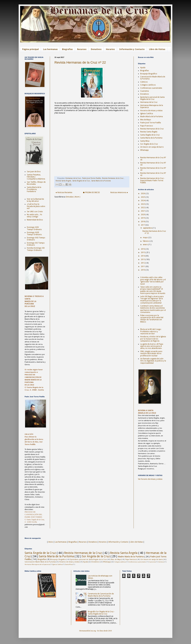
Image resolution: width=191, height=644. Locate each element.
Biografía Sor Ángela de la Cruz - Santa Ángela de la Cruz (101, 613)
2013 (143, 259)
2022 (143, 208)
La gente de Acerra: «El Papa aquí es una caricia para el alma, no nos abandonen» (152, 346)
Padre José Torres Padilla (92, 178)
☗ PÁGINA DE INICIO (91, 192)
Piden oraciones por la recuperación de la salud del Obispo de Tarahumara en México (152, 319)
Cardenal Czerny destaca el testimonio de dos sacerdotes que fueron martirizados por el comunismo (153, 309)
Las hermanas (50, 49)
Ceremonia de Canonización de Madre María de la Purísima (101, 595)
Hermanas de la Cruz (73, 178)
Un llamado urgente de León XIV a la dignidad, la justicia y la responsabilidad (153, 361)
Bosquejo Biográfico (149, 74)
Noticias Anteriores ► (119, 192)
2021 (143, 211)
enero (146, 245)
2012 (143, 263)
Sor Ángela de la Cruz (149, 144)
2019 (143, 218)
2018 (143, 222)
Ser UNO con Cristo (35, 212)
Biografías (67, 49)
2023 (143, 204)
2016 (143, 249)
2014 (143, 256)
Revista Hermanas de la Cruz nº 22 (80, 62)
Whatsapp (144, 150)
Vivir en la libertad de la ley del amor (35, 200)
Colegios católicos (148, 85)
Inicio (51, 542)
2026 (143, 194)
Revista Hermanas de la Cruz (113, 178)
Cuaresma (145, 91)
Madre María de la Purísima (152, 117)
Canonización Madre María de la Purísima (40, 562)
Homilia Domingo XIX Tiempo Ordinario (36, 249)
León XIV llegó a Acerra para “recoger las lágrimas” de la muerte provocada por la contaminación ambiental (152, 300)
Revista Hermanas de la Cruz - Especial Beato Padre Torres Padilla (153, 180)
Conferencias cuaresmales (151, 88)
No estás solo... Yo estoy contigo (34, 216)
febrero (146, 241)
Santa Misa (145, 141)
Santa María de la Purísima (101, 181)
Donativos (96, 49)
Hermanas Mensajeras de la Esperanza (37, 564)
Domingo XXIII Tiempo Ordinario (34, 234)
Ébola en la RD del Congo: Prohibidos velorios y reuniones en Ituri (151, 331)
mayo (146, 238)
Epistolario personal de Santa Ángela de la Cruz (152, 98)
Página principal (30, 49)
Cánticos (144, 82)
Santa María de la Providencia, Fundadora (34, 189)
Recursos (82, 49)
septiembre (148, 228)
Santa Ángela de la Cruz (81, 181)
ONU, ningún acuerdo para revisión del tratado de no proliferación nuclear (151, 354)
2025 (143, 197)
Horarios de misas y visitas (151, 111)
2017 (143, 225)
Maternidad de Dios (35, 220)
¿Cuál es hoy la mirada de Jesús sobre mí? (36, 206)
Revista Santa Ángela (64, 181)
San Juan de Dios (34, 172)
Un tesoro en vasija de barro (152, 147)
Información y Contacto (132, 49)
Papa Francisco (147, 126)
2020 (143, 215)
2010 (143, 270)
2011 (143, 266)
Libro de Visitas (157, 49)
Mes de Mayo (146, 120)
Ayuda (143, 68)
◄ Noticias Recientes (64, 192)
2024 (143, 201)
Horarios (110, 49)
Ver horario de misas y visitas (150, 479)
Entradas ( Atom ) (73, 197)
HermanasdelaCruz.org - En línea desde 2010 (95, 631)
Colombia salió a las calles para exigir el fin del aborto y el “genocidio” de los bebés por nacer (153, 281)
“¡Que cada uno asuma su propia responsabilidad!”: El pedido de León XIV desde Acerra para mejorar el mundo (153, 290)
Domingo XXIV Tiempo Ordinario (34, 228)
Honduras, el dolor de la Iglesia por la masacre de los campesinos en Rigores (153, 339)
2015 (143, 252)
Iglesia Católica (147, 114)
